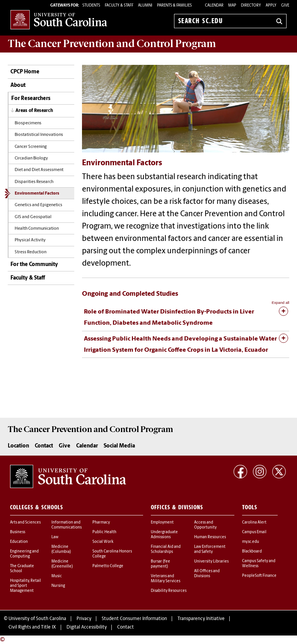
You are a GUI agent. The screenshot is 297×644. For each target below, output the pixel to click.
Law (55, 537)
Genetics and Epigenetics (38, 205)
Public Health (104, 532)
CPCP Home (25, 72)
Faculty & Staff (28, 278)
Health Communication (37, 229)
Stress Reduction (31, 252)
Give (285, 6)
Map (232, 6)
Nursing (58, 586)
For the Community (34, 265)
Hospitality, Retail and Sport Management (26, 586)
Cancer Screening (31, 147)
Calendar (214, 6)
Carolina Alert (254, 523)
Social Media (119, 446)
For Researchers (31, 99)
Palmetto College (108, 566)
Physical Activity (30, 240)
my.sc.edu (251, 542)
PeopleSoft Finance (259, 576)
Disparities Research (34, 182)
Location (18, 446)
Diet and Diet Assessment (39, 170)
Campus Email (254, 532)
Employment (162, 523)
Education (19, 542)
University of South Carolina (37, 619)
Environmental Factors (37, 194)
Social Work (103, 542)
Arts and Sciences (25, 523)
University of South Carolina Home (59, 19)
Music (57, 576)
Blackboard (252, 552)
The (112, 44)
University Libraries (211, 562)
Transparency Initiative (201, 619)
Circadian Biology (31, 158)
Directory (251, 6)
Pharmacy (101, 523)
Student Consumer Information (134, 619)
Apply (271, 6)
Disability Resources (169, 591)
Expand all (280, 303)
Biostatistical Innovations (39, 135)
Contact (44, 446)
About (18, 86)
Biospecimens (28, 123)
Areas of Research (34, 111)
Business (18, 532)
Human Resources (210, 537)
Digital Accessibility (87, 627)
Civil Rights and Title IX (32, 627)
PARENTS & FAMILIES (174, 6)
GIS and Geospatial (33, 217)
